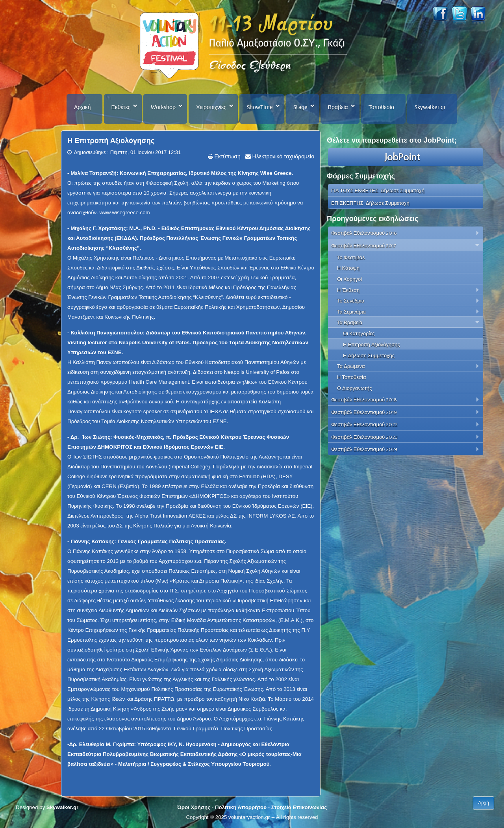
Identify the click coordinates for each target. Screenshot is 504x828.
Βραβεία (338, 107)
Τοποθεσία (382, 107)
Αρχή (484, 803)
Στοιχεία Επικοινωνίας (299, 807)
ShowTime (260, 107)
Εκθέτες (121, 107)
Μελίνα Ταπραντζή (94, 173)
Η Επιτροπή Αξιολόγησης (111, 141)
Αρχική (82, 107)
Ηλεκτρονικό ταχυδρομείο (283, 156)
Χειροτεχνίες (211, 107)
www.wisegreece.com (125, 213)
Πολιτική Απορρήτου (241, 807)
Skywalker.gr (430, 107)
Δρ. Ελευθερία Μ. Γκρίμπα (101, 744)
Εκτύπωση (227, 156)
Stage (300, 107)
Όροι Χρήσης (194, 807)
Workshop (163, 107)
